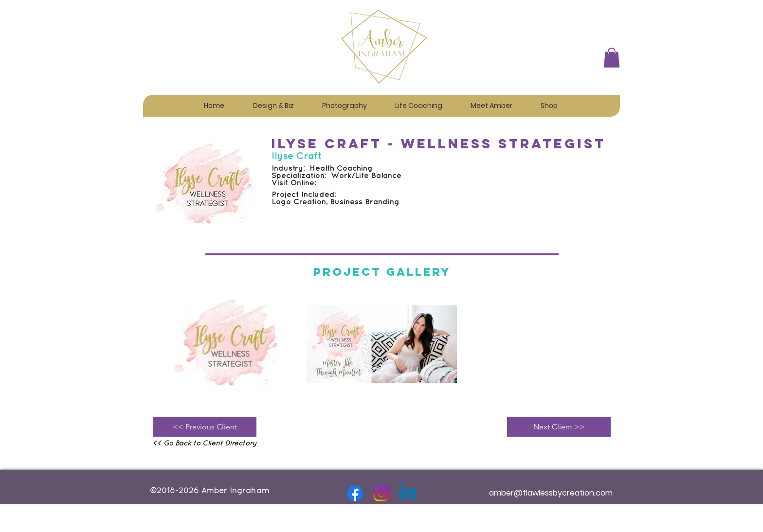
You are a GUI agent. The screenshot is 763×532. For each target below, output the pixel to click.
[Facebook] (355, 493)
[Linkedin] (408, 493)
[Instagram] (381, 493)
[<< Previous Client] (205, 427)
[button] (273, 101)
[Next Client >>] (559, 427)
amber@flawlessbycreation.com (551, 493)
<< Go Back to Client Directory (205, 444)
